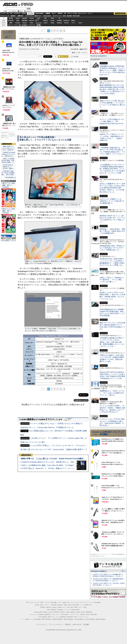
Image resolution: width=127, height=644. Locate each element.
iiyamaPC (25, 18)
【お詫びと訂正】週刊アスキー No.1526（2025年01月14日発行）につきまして (109, 584)
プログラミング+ (57, 16)
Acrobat (18, 23)
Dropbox (46, 23)
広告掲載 (86, 624)
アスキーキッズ (5, 16)
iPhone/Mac (40, 13)
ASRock (45, 21)
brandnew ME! (39, 25)
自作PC (60, 13)
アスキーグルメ (29, 16)
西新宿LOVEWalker (58, 619)
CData (52, 23)
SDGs (65, 16)
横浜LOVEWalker (47, 619)
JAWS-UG (49, 607)
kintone (25, 23)
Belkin (73, 21)
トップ (3, 13)
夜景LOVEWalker (69, 619)
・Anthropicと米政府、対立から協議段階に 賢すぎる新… (8, 173)
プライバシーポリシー (56, 624)
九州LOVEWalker (79, 619)
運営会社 (68, 624)
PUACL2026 (76, 16)
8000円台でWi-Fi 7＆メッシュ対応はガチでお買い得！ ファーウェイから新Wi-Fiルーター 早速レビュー (112, 219)
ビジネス (17, 13)
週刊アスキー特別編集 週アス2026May (9, 185)
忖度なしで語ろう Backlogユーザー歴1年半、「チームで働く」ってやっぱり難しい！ (112, 280)
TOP (27, 603)
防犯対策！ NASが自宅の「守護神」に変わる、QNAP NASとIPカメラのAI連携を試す (112, 231)
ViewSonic (66, 21)
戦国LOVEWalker (101, 619)
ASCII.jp (10, 4)
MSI (46, 18)
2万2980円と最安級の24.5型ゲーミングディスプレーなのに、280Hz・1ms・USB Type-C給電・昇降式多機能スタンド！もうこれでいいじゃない (112, 342)
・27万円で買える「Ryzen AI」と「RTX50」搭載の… (8, 167)
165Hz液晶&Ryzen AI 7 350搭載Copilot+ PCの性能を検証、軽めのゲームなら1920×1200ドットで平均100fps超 (112, 313)
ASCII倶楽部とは (10, 178)
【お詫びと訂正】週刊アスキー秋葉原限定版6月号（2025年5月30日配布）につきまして (108, 580)
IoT (11, 13)
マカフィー (11, 25)
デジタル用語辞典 (61, 617)
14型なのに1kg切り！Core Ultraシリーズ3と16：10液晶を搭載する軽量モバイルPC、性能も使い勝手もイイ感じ (112, 358)
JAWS (11, 23)
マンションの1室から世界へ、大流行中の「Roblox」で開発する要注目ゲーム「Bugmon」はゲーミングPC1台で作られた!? (112, 409)
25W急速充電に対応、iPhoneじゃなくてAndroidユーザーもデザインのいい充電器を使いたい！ (112, 248)
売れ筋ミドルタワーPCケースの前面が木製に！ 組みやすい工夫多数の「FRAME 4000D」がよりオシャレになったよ (112, 296)
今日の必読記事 (42, 617)
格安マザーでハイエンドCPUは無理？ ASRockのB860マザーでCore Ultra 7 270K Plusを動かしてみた (112, 326)
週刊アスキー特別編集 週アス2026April (9, 211)
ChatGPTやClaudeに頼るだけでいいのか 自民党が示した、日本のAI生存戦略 (53, 462)
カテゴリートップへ (81, 400)
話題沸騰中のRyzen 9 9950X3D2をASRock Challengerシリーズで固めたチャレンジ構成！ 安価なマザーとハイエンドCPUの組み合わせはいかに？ (112, 70)
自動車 (48, 13)
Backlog (59, 23)
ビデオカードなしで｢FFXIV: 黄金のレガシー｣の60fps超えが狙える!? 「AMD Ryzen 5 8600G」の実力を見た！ (112, 422)
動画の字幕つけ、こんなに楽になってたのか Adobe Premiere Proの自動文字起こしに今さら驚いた (62, 459)
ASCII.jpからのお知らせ (99, 571)
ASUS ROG (25, 21)
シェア (40, 56)
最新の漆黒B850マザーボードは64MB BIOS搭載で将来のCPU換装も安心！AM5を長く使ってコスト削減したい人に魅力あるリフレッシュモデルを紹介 (112, 89)
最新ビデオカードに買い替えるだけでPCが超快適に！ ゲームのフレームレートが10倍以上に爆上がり (112, 104)
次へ (62, 31)
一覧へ (123, 571)
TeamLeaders (47, 16)
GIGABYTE (32, 21)
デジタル (26, 4)
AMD (18, 21)
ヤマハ (73, 23)
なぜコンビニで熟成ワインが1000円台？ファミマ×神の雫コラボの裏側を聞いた (112, 201)
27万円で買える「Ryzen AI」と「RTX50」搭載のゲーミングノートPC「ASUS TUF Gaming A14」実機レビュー (66, 468)
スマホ (75, 13)
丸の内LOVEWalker (90, 619)
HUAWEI (59, 21)
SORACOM (56, 612)
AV (65, 13)
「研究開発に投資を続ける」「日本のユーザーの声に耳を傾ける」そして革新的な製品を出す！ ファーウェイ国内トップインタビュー (112, 151)
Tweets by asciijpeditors (98, 56)
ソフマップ (32, 25)
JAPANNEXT (25, 25)
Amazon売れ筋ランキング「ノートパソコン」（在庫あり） (8, 35)
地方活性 (69, 16)
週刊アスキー (38, 16)
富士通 (11, 18)
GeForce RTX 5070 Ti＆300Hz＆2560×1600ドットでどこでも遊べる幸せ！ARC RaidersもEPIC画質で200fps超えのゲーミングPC (112, 375)
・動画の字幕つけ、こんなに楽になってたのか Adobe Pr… (8, 148)
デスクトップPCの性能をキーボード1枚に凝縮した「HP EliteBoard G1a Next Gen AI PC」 (112, 121)
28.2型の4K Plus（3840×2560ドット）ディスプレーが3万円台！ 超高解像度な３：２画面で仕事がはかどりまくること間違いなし (112, 262)
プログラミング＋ (74, 614)
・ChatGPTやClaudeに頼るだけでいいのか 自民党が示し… (8, 154)
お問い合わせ (77, 624)
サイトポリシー (42, 624)
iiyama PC (60, 605)
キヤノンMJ (18, 25)
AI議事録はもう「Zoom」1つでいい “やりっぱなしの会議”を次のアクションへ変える (112, 393)
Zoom (80, 23)
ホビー (54, 13)
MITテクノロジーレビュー (81, 617)
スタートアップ (82, 14)
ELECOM (11, 21)
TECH (24, 13)
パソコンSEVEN (39, 18)
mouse (18, 18)
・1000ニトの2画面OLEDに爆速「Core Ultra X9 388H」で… (8, 161)
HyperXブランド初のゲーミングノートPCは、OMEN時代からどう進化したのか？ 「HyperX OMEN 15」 (112, 137)
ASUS (52, 18)
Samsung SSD (38, 612)
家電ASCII (21, 16)
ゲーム (90, 14)
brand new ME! (75, 610)
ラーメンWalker (25, 619)
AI (8, 13)
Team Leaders (65, 614)
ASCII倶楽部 (120, 14)
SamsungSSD (37, 20)
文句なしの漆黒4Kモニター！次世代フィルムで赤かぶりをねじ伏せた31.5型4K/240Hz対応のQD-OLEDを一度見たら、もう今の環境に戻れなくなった (112, 188)
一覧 (55, 56)
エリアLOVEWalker (36, 619)
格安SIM (13, 16)
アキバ (69, 13)
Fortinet (66, 23)
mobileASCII (70, 617)
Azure (32, 23)
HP (59, 18)
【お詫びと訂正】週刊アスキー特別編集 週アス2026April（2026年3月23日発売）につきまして (108, 575)
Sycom (32, 18)
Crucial (52, 21)
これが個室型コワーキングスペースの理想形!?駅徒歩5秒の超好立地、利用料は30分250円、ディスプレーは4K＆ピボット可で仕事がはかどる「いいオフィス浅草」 (112, 169)
